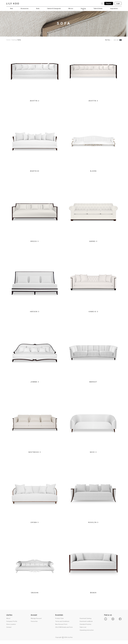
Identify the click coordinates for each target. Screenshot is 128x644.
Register (109, 3)
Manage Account (36, 622)
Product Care (60, 622)
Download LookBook (86, 625)
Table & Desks (98, 9)
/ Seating (13, 40)
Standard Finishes (86, 628)
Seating (83, 9)
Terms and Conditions (62, 625)
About (8, 622)
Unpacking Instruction (87, 634)
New (12, 9)
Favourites (34, 625)
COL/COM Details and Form (64, 631)
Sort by (108, 40)
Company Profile (12, 625)
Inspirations (114, 9)
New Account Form (61, 628)
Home (8, 40)
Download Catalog (86, 622)
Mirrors (71, 9)
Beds (38, 9)
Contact (9, 631)
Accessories (25, 9)
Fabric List (83, 631)
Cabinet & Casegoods (54, 9)
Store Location (11, 628)
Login (118, 3)
